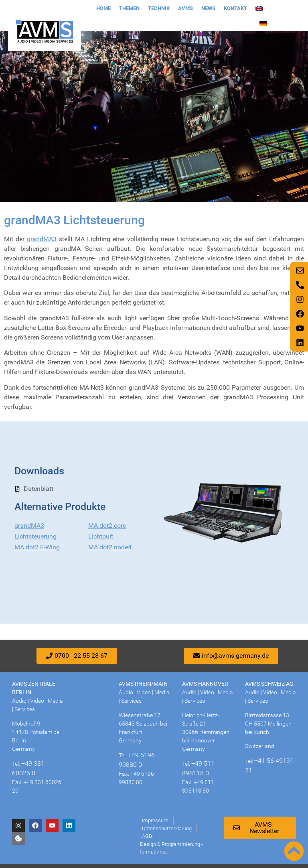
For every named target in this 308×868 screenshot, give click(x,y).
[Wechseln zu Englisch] (259, 8)
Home (103, 8)
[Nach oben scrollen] (294, 851)
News (208, 8)
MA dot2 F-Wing (37, 547)
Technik (159, 8)
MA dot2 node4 (110, 547)
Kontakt (235, 8)
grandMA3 (42, 239)
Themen (129, 8)
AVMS (185, 8)
